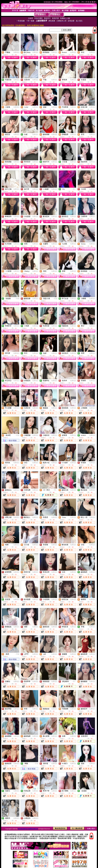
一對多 (17, 299)
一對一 (74, 189)
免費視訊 (16, 52)
